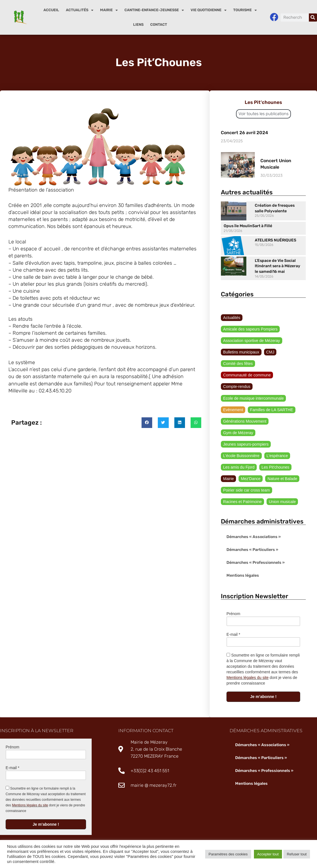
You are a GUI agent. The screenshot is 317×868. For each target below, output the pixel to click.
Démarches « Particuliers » (252, 550)
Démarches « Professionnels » (256, 563)
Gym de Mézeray (238, 433)
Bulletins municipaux (241, 352)
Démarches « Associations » (254, 537)
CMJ (270, 352)
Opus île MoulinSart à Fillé (248, 226)
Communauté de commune (247, 375)
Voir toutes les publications (263, 114)
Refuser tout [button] (297, 854)
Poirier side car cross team (246, 491)
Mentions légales (243, 576)
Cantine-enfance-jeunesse (154, 10)
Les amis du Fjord (239, 468)
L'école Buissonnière (241, 456)
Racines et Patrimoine (242, 502)
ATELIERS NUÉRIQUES (276, 240)
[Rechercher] (313, 18)
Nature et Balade (282, 479)
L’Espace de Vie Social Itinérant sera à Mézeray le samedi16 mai (277, 266)
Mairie (109, 10)
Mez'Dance (251, 479)
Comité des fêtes (238, 364)
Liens (138, 25)
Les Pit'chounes (275, 468)
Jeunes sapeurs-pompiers (246, 445)
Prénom (233, 614)
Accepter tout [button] (268, 854)
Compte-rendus (237, 387)
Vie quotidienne (209, 10)
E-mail (233, 635)
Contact (159, 25)
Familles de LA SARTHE (271, 410)
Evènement (233, 410)
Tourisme (245, 10)
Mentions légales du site (247, 678)
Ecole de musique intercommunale (253, 398)
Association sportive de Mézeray (251, 341)
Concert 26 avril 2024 (244, 133)
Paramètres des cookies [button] (228, 854)
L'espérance (277, 456)
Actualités (80, 10)
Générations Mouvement (245, 422)
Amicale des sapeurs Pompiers (250, 329)
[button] (147, 423)
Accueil (51, 10)
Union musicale (282, 502)
